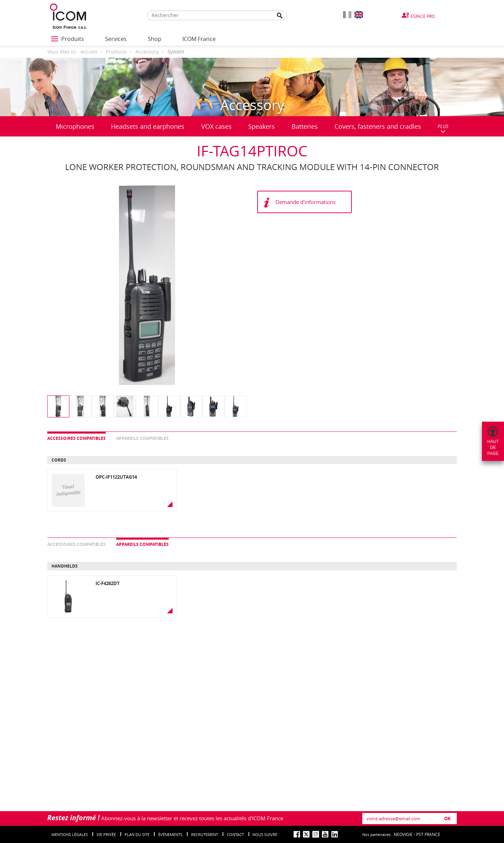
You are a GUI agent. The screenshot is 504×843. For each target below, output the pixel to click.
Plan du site (137, 834)
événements (170, 834)
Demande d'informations (306, 202)
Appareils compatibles (142, 438)
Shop (155, 39)
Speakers (261, 126)
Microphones (75, 126)
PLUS (443, 128)
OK (447, 819)
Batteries (305, 126)
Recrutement (205, 834)
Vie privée (106, 834)
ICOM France (199, 39)
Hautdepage (493, 448)
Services (116, 39)
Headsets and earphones (148, 126)
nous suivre (265, 834)
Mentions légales (70, 834)
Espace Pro (423, 16)
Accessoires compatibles (76, 438)
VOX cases (216, 126)
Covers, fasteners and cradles (378, 126)
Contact (235, 834)
